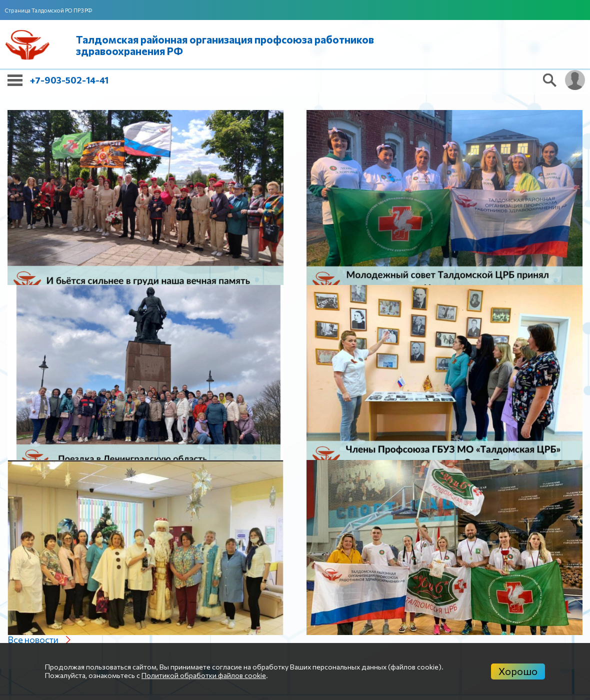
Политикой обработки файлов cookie (204, 675)
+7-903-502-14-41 (69, 80)
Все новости (33, 639)
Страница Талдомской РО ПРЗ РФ (48, 10)
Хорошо (518, 671)
